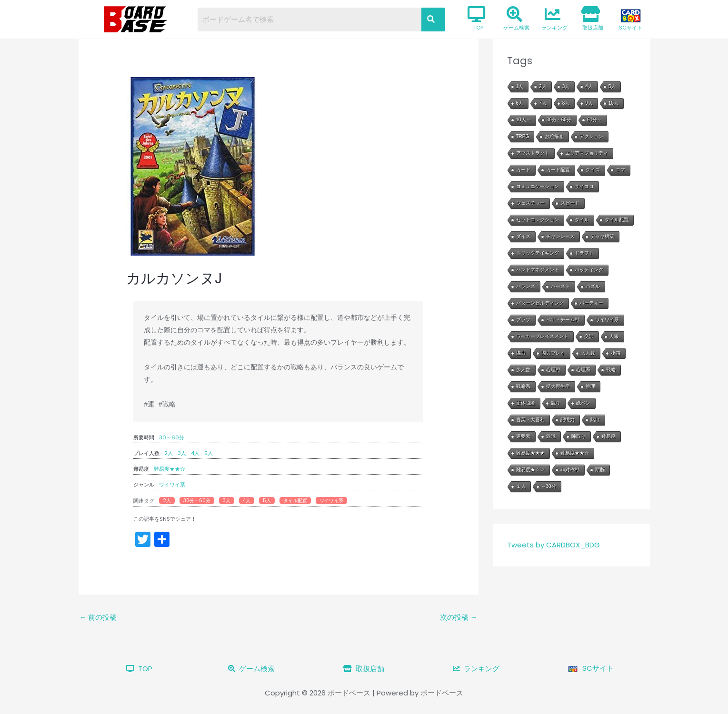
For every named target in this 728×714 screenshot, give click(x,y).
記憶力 (568, 420)
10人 (613, 103)
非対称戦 (570, 470)
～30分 (549, 486)
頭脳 (600, 470)
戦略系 (523, 386)
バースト (560, 286)
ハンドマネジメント (538, 270)
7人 (543, 103)
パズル (593, 286)
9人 (589, 103)
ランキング (554, 19)
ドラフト (584, 253)
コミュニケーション (538, 186)
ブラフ (523, 320)
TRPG (523, 136)
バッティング (589, 270)
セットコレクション (538, 220)
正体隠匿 (526, 403)
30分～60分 (197, 501)
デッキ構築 (602, 236)
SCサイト (631, 20)
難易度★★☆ (170, 469)
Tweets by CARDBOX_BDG (553, 545)
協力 (521, 353)
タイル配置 (295, 501)
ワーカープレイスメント (542, 336)
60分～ (594, 120)
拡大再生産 (558, 386)
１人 (521, 486)
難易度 (608, 436)
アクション (591, 136)
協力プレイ (553, 353)
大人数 (588, 353)
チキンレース (560, 236)
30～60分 (172, 437)
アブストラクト (533, 153)
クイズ (593, 170)
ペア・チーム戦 (563, 320)
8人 (566, 103)
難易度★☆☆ (530, 470)
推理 (590, 386)
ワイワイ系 (172, 485)
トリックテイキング (538, 253)
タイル (582, 220)
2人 (169, 453)
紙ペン (583, 403)
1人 (520, 86)
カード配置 (558, 170)
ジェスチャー (530, 203)
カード (523, 170)
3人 (182, 453)
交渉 (589, 336)
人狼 (614, 336)
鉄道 (551, 436)
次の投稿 (459, 617)
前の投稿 (98, 617)
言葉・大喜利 (530, 420)
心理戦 (553, 370)
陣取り (578, 436)
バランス (526, 286)
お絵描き (554, 136)
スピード (570, 203)
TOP (476, 19)
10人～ (524, 120)
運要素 (523, 436)
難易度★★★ (530, 453)
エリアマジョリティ (587, 153)
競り (556, 403)
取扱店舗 (592, 19)
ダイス (523, 236)
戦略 (611, 370)
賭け (595, 420)
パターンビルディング (540, 303)
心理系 (583, 370)
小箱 (616, 353)
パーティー (591, 303)
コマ (620, 170)
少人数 (523, 370)
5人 (209, 453)
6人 (520, 103)
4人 (195, 453)
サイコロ (584, 186)
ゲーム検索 (516, 19)
